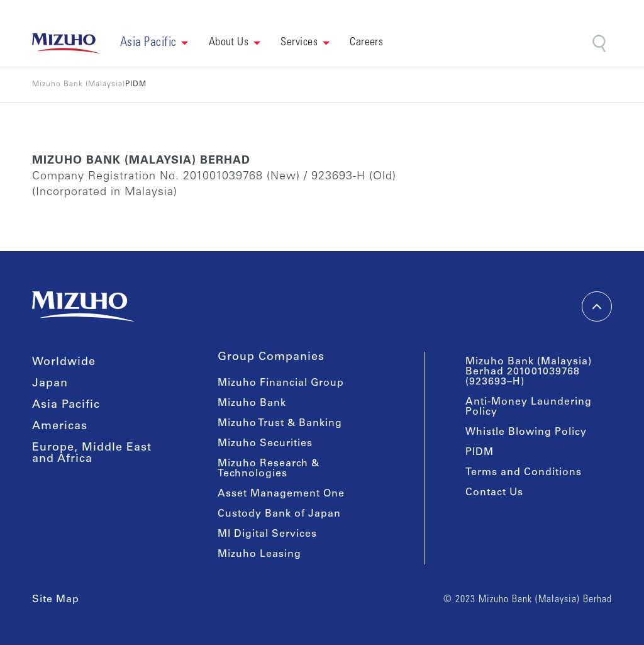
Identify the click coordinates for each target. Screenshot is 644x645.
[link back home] (66, 43)
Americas (60, 427)
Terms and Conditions (524, 473)
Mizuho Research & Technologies (269, 469)
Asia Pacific (66, 405)
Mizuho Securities (265, 444)
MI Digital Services (267, 534)
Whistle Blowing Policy (526, 432)
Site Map (56, 600)
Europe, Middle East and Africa (92, 454)
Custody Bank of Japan (279, 514)
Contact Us (494, 493)
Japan (50, 384)
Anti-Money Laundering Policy (529, 407)
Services (299, 43)
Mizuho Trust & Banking (280, 423)
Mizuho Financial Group (281, 383)
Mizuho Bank (252, 403)
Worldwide (64, 362)
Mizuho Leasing (259, 554)
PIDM (480, 452)
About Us (229, 43)
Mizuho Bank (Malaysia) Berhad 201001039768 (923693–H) (529, 372)
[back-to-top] (597, 306)
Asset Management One (281, 494)
